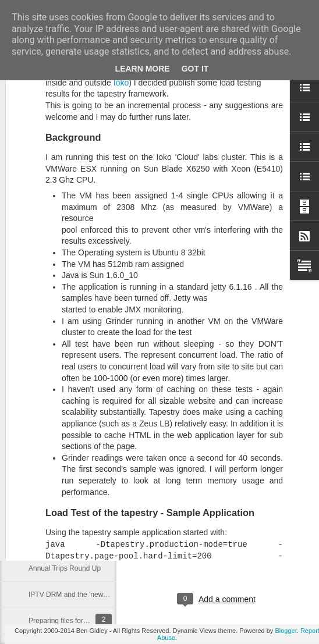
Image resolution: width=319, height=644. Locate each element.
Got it (195, 69)
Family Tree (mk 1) (58, 516)
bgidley (272, 552)
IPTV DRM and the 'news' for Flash (83, 595)
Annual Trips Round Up (65, 568)
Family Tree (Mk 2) (58, 490)
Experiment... (49, 542)
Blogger (286, 631)
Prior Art (41, 464)
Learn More (143, 69)
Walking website (54, 437)
